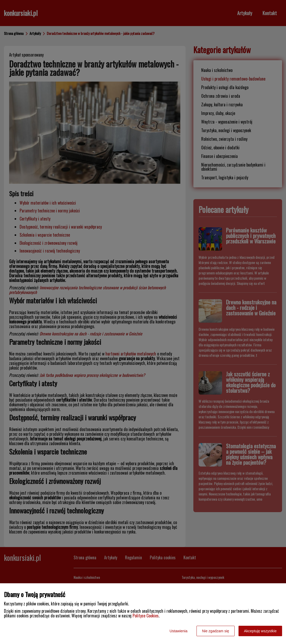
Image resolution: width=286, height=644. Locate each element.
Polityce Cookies (146, 616)
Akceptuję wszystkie (260, 631)
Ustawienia (178, 631)
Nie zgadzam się (216, 631)
